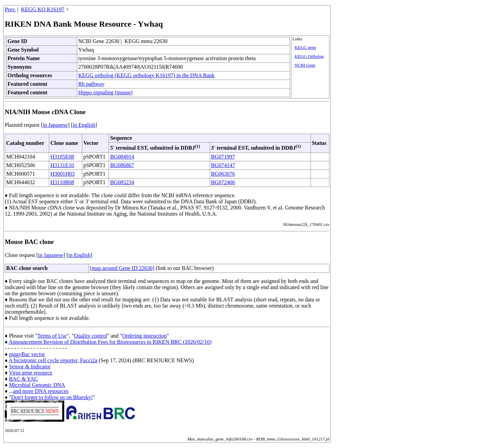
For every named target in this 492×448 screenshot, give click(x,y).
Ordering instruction (145, 336)
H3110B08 (62, 182)
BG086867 (122, 165)
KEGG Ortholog (309, 56)
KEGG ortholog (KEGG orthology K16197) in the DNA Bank (146, 75)
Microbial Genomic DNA (37, 385)
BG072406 (223, 182)
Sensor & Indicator (30, 366)
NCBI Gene (305, 65)
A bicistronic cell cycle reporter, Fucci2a (53, 360)
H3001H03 (62, 174)
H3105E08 (62, 157)
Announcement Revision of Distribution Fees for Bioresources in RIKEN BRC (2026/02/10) (110, 342)
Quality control (90, 336)
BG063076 (223, 174)
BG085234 (122, 182)
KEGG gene (305, 47)
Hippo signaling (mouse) (105, 92)
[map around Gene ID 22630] (122, 268)
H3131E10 (62, 165)
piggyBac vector (27, 354)
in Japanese (55, 125)
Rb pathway (91, 84)
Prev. (10, 9)
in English (84, 125)
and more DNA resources (41, 391)
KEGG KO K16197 (43, 9)
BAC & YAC (23, 379)
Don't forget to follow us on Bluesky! (52, 397)
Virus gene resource (31, 373)
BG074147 (223, 165)
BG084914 (122, 157)
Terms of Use (52, 336)
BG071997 (223, 157)
